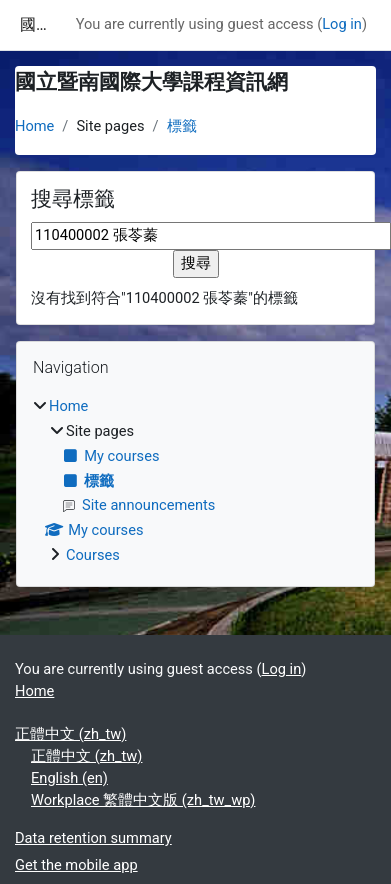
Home (34, 126)
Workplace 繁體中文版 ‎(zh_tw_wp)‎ (143, 800)
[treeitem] (195, 482)
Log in (342, 24)
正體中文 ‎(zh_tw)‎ (70, 734)
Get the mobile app (76, 865)
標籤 (182, 126)
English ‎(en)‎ (69, 778)
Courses (93, 555)
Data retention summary (93, 838)
